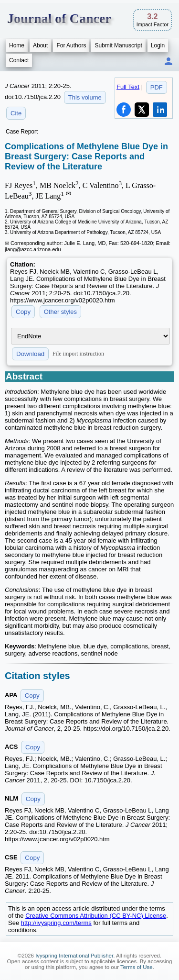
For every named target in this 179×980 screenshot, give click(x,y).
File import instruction (78, 354)
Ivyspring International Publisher (74, 956)
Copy (23, 312)
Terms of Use (137, 967)
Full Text (128, 87)
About (40, 45)
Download (30, 354)
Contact (19, 60)
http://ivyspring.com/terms (56, 923)
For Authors (71, 45)
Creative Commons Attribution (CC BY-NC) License (96, 916)
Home (17, 45)
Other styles (60, 312)
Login (158, 45)
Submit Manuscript (118, 45)
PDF (157, 87)
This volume (85, 97)
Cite (16, 113)
